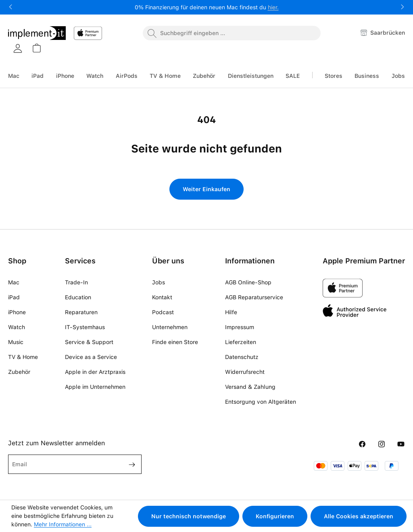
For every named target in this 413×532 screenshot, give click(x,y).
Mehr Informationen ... (63, 524)
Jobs (159, 282)
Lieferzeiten (241, 342)
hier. (273, 7)
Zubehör (19, 372)
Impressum (240, 327)
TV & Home (23, 357)
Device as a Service (91, 357)
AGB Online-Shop (248, 282)
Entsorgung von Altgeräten (261, 402)
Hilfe (231, 312)
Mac (14, 282)
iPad (14, 297)
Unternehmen (170, 327)
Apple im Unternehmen (95, 387)
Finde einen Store (175, 342)
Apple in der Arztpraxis (95, 372)
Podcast (163, 312)
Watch (17, 327)
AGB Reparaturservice (254, 297)
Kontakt (162, 297)
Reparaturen (81, 312)
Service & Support (89, 342)
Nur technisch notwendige (189, 516)
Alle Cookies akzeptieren (359, 516)
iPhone (17, 312)
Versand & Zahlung (250, 387)
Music (16, 342)
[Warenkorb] (36, 48)
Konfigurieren (275, 516)
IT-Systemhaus (85, 327)
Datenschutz (242, 357)
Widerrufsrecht (245, 372)
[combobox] (232, 33)
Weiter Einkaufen (206, 189)
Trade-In (76, 282)
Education (78, 297)
